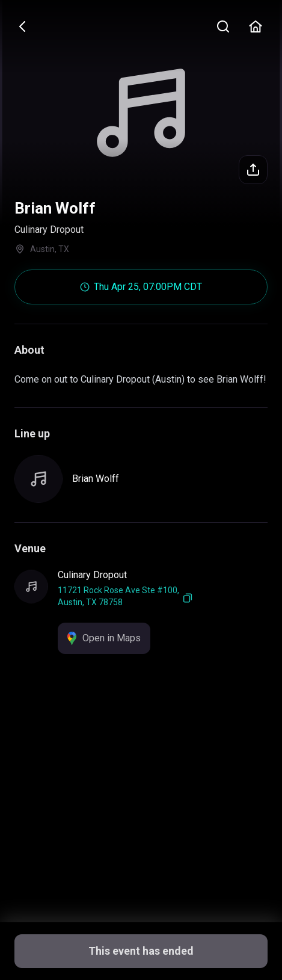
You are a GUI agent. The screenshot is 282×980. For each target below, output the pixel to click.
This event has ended (141, 951)
